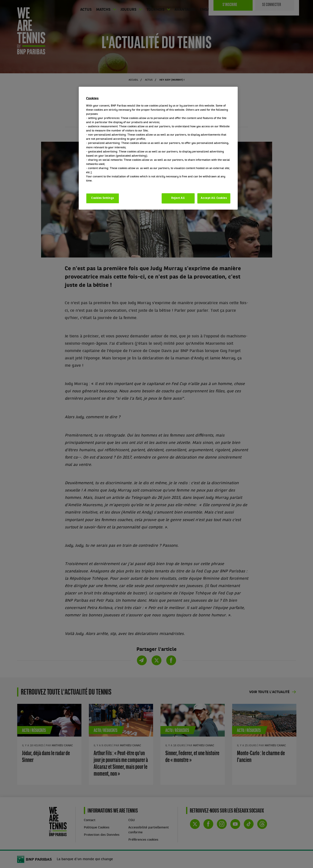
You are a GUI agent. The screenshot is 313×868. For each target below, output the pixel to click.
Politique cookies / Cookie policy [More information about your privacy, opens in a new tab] (108, 185)
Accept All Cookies (214, 198)
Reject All (178, 198)
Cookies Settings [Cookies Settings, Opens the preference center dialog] (103, 198)
